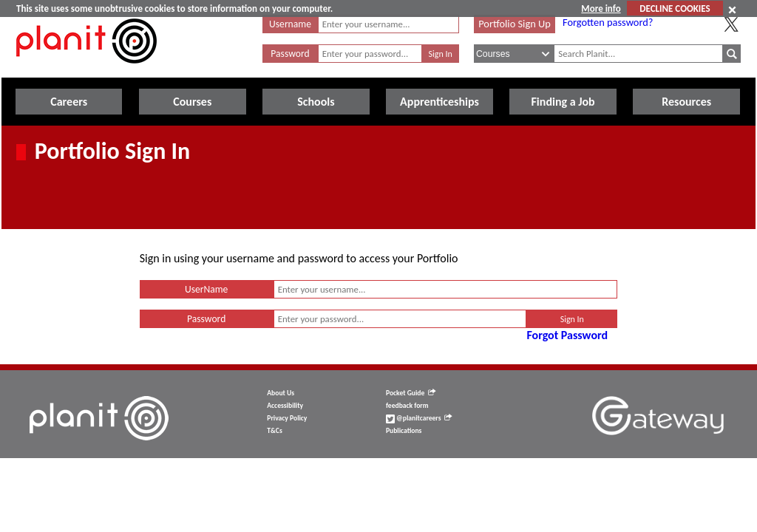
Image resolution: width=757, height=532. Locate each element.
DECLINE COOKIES (675, 8)
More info (601, 8)
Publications (404, 431)
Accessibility (285, 406)
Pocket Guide (411, 393)
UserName (206, 289)
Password (290, 54)
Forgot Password (567, 335)
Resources (686, 102)
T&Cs (274, 431)
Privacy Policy (287, 418)
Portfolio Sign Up (515, 24)
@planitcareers (419, 418)
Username (290, 24)
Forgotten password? (608, 22)
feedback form (407, 406)
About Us (281, 393)
